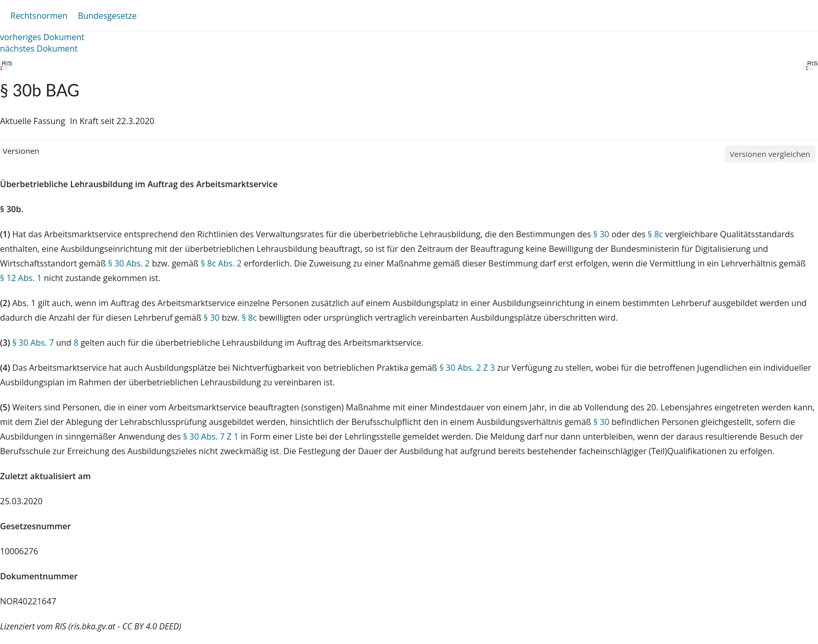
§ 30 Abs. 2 (129, 263)
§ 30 (601, 234)
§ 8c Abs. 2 (221, 263)
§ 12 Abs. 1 (21, 278)
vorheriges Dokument (42, 37)
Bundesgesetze (107, 16)
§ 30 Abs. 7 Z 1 (211, 436)
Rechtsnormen (39, 16)
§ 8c (655, 234)
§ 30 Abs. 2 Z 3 (467, 368)
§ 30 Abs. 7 (33, 343)
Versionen (21, 151)
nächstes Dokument (39, 48)
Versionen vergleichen (770, 154)
